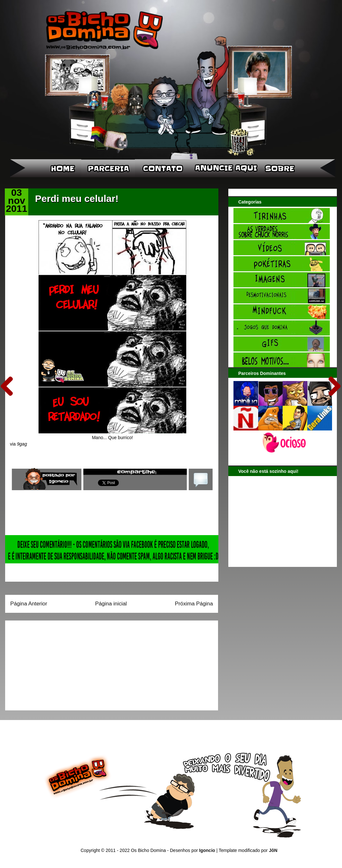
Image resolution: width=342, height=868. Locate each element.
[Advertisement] (50, 663)
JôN (273, 850)
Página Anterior (29, 604)
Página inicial (111, 604)
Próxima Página (194, 604)
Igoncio (207, 850)
